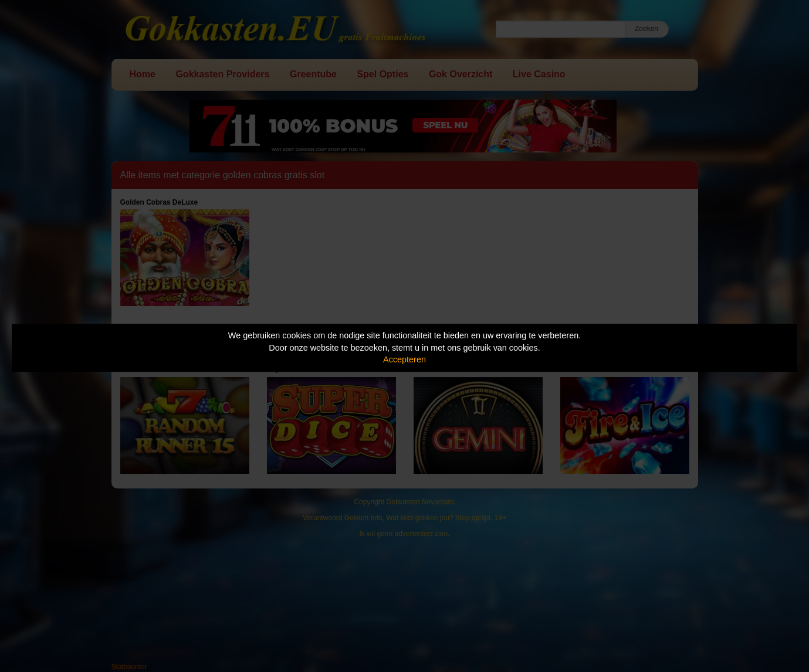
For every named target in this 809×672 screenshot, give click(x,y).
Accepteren (404, 359)
